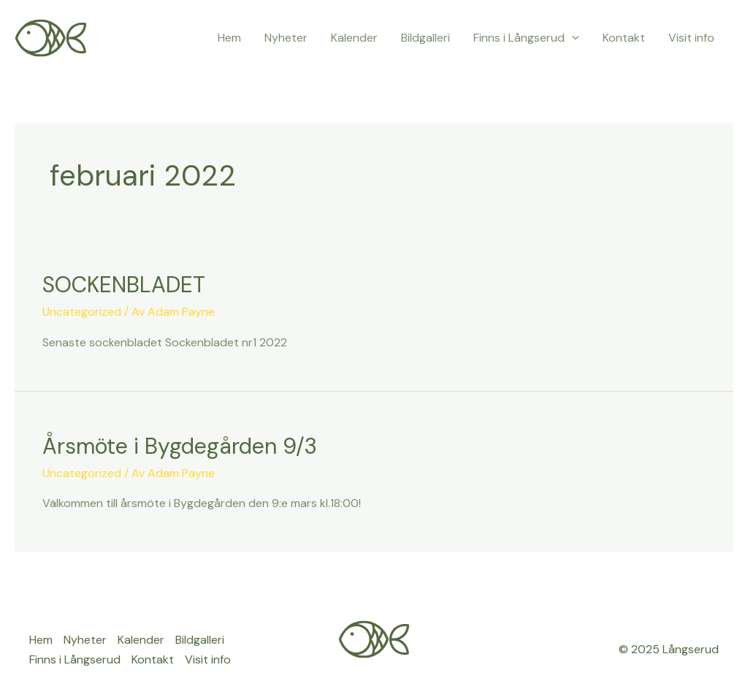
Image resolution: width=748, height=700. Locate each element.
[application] (572, 38)
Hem (229, 38)
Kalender (354, 38)
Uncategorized (82, 312)
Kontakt (624, 38)
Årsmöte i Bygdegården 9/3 (180, 446)
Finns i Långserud (526, 38)
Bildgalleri (425, 38)
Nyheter (286, 38)
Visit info (691, 38)
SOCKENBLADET (124, 285)
